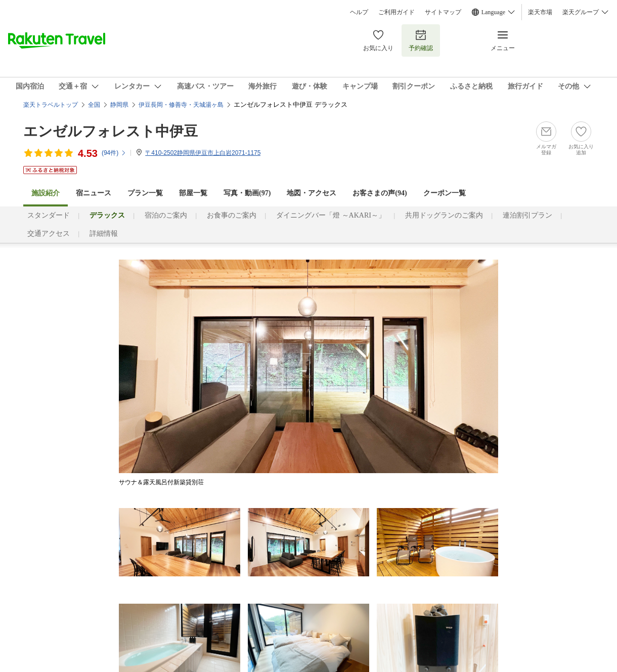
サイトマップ (443, 12)
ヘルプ (359, 12)
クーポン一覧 (445, 193)
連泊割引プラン (527, 215)
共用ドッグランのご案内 (444, 215)
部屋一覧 (193, 193)
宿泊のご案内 (166, 215)
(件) (114, 153)
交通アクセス (49, 234)
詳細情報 (104, 234)
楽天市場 (540, 12)
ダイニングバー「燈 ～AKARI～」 (331, 215)
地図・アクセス (312, 193)
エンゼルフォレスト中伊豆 (111, 131)
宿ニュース (94, 193)
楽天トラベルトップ (51, 105)
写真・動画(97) (247, 193)
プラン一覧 (145, 193)
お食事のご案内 (232, 215)
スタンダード (49, 215)
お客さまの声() (380, 193)
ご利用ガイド (396, 12)
